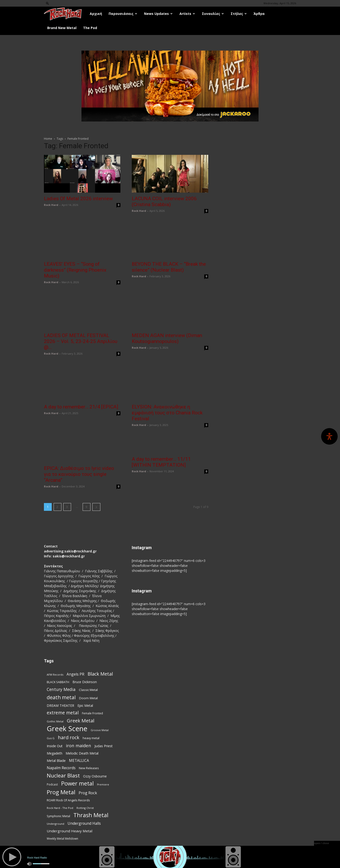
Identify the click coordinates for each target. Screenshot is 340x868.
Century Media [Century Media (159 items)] (61, 689)
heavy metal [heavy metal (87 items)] (91, 738)
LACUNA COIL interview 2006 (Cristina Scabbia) (164, 202)
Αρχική (96, 14)
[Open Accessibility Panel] (329, 436)
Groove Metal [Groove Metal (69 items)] (100, 730)
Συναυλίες (213, 14)
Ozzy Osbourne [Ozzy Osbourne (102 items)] (95, 776)
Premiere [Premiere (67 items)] (103, 785)
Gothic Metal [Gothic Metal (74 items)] (55, 721)
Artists (187, 14)
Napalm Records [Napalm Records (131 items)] (61, 768)
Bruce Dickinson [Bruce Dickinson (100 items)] (85, 682)
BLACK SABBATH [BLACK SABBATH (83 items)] (58, 682)
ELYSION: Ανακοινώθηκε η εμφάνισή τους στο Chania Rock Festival (167, 413)
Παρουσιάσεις (123, 14)
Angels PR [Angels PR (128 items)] (75, 674)
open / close (322, 843)
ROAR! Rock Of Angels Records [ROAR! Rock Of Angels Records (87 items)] (68, 800)
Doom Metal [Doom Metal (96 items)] (88, 698)
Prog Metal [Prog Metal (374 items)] (61, 792)
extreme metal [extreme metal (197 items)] (63, 713)
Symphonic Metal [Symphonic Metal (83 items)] (58, 816)
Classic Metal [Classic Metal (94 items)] (88, 690)
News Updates (158, 14)
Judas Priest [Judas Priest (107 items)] (104, 746)
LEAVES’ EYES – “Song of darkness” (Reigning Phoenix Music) (75, 270)
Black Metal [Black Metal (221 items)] (100, 674)
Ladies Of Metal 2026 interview (78, 199)
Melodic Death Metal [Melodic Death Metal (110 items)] (82, 753)
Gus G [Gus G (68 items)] (51, 738)
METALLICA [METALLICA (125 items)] (79, 761)
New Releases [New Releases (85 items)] (89, 768)
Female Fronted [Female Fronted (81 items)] (92, 713)
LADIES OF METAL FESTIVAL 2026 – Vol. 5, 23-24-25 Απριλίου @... (81, 341)
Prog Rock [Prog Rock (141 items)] (88, 793)
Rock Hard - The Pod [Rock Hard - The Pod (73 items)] (60, 808)
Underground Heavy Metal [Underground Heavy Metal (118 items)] (70, 831)
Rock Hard (51, 205)
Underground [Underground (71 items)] (55, 824)
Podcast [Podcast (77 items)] (52, 784)
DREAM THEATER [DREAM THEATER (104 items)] (60, 705)
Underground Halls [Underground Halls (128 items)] (84, 823)
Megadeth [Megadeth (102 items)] (55, 753)
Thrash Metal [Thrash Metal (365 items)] (91, 815)
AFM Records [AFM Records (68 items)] (55, 675)
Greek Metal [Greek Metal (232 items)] (81, 721)
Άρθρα (259, 14)
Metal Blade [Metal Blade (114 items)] (56, 760)
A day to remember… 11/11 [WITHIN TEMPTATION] (161, 462)
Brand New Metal (62, 28)
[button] (47, 3)
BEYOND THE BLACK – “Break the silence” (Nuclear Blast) (169, 267)
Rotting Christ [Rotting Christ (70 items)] (85, 808)
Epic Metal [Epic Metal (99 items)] (85, 705)
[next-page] (96, 507)
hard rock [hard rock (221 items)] (69, 737)
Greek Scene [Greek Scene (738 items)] (67, 729)
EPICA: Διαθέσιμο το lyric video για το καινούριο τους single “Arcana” (79, 474)
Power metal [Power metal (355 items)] (77, 783)
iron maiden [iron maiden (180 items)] (79, 745)
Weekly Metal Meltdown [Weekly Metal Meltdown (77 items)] (62, 838)
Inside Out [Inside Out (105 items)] (55, 746)
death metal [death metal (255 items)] (61, 697)
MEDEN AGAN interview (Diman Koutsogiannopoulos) (167, 338)
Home (48, 139)
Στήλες (239, 14)
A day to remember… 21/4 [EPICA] (81, 407)
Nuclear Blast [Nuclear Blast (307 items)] (63, 775)
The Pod (90, 28)
